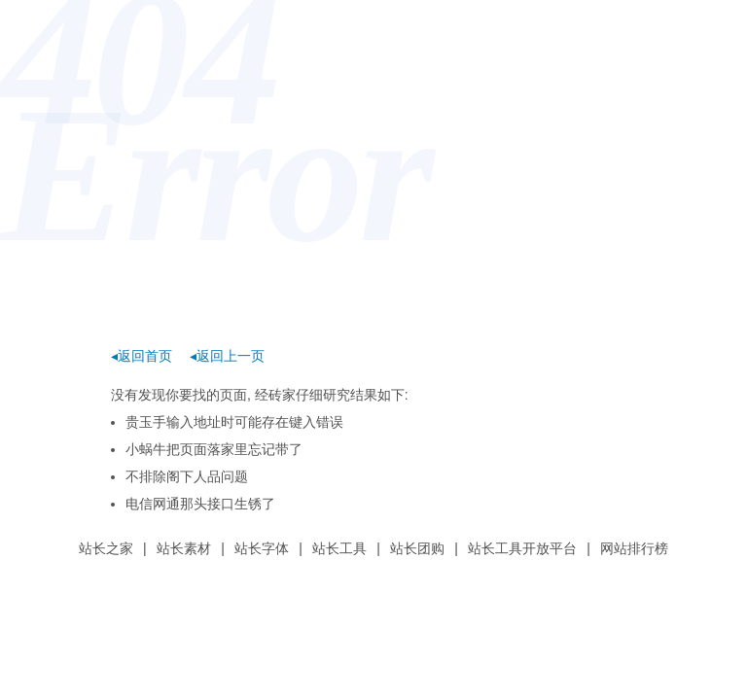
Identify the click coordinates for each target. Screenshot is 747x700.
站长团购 (417, 548)
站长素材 (184, 548)
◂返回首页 (142, 356)
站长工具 (339, 548)
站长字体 (262, 548)
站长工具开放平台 (522, 548)
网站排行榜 (634, 548)
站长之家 (106, 548)
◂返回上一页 (227, 356)
